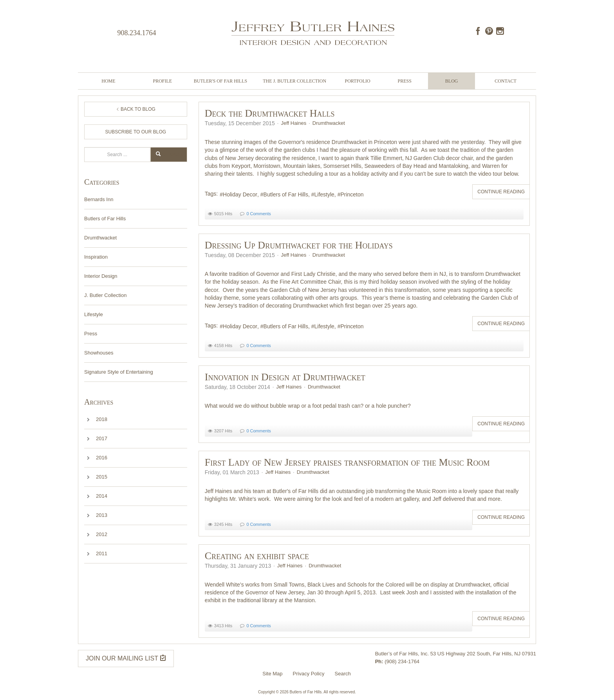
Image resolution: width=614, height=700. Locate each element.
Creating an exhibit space (257, 556)
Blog (452, 81)
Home (108, 81)
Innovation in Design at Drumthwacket (285, 377)
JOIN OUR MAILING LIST (126, 658)
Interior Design (101, 276)
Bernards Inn (99, 199)
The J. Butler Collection (294, 81)
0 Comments (258, 214)
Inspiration (96, 257)
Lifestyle (94, 314)
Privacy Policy (309, 674)
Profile (163, 81)
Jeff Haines (293, 123)
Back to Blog (136, 109)
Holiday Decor (240, 194)
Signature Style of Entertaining (119, 372)
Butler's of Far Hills (220, 81)
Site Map (272, 674)
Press (404, 81)
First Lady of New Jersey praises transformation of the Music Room (347, 462)
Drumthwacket (100, 238)
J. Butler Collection (105, 295)
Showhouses (99, 353)
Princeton (352, 194)
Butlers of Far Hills (105, 219)
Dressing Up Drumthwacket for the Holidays (299, 245)
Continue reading (501, 192)
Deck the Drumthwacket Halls (270, 113)
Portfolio (357, 81)
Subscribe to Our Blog (136, 132)
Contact (506, 81)
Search (84, 147)
